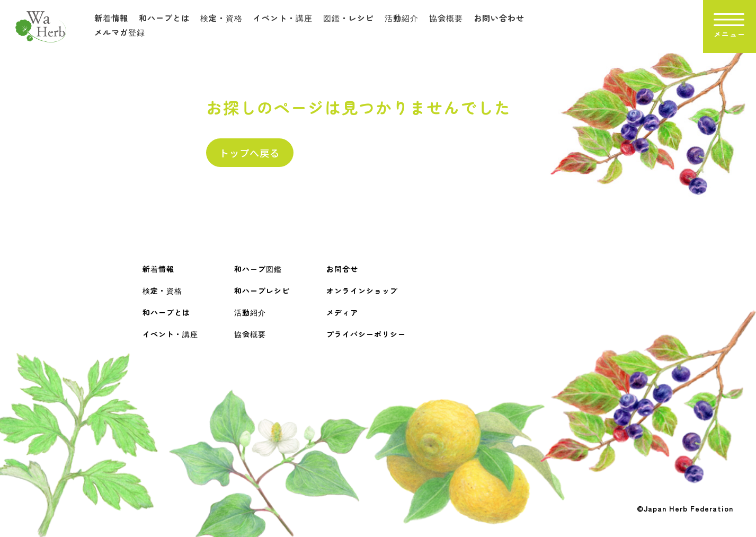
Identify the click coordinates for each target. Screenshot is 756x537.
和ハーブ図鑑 (258, 269)
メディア (342, 312)
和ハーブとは (164, 18)
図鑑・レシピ (349, 18)
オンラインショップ (362, 290)
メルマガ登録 (120, 32)
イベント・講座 (283, 18)
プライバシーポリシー (366, 334)
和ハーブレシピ (262, 290)
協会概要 (446, 18)
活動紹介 (402, 18)
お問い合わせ (499, 18)
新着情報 (111, 18)
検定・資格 (221, 18)
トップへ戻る (250, 153)
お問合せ (342, 269)
